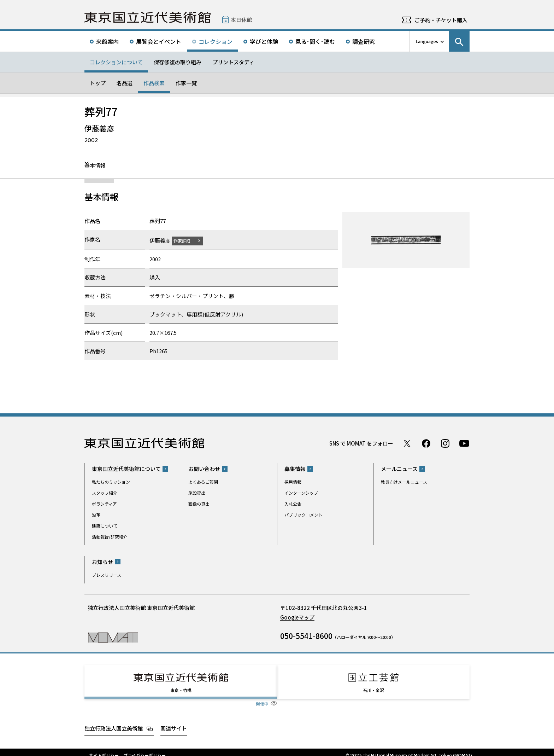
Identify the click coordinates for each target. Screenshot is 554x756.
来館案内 (107, 41)
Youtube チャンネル (464, 443)
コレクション (216, 41)
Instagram (445, 443)
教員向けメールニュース (404, 482)
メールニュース (399, 469)
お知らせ (102, 561)
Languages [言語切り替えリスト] (427, 41)
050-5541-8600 (306, 635)
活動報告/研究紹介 (110, 537)
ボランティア (104, 504)
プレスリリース (107, 574)
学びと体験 (264, 41)
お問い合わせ (204, 469)
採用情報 (293, 482)
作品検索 (154, 83)
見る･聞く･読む (315, 41)
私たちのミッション (111, 482)
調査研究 (364, 41)
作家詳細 (186, 240)
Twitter (407, 443)
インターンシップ (301, 493)
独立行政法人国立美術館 (114, 722)
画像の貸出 (199, 504)
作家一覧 (186, 83)
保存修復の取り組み (178, 62)
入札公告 (293, 504)
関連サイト (174, 722)
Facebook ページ (426, 443)
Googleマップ (297, 617)
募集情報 (295, 469)
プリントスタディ (233, 62)
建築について (105, 526)
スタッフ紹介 (105, 493)
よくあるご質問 (203, 482)
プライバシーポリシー (145, 749)
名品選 (125, 83)
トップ (98, 83)
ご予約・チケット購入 (441, 20)
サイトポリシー (104, 749)
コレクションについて (116, 62)
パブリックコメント (303, 515)
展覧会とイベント (159, 41)
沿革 (96, 515)
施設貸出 (197, 493)
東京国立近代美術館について (126, 469)
